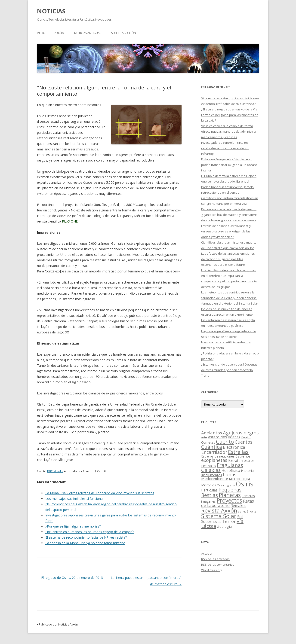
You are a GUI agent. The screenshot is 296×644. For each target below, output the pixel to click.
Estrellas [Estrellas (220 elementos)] (238, 452)
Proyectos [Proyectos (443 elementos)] (229, 500)
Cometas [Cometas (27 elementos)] (208, 442)
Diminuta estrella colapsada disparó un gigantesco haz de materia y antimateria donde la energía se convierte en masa (229, 215)
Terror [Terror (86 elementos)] (229, 521)
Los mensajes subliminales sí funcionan (75, 499)
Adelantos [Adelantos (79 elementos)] (212, 433)
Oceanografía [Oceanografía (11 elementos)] (226, 485)
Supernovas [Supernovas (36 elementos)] (211, 522)
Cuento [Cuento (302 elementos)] (225, 442)
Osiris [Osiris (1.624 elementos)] (245, 484)
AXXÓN (59, 33)
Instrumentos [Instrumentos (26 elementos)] (212, 475)
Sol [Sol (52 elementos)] (240, 517)
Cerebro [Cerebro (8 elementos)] (246, 437)
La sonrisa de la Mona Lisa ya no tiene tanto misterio (85, 543)
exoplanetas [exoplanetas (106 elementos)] (214, 460)
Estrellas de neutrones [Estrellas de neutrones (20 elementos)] (218, 456)
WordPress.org (212, 570)
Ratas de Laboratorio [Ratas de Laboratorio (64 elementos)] (228, 503)
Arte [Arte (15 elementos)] (204, 437)
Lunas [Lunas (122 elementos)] (230, 475)
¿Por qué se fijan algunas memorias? (73, 526)
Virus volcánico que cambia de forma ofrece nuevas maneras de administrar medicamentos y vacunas (229, 131)
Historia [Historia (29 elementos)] (247, 470)
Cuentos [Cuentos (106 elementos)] (244, 442)
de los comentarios (218, 565)
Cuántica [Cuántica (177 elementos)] (212, 447)
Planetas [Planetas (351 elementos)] (230, 495)
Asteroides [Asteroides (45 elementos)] (217, 437)
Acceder (207, 553)
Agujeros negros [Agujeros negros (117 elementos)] (241, 433)
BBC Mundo (55, 471)
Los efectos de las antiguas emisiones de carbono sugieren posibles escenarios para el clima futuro (228, 259)
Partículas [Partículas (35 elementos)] (209, 490)
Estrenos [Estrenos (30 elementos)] (243, 456)
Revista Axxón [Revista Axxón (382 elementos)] (219, 510)
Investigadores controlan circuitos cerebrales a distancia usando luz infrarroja (225, 148)
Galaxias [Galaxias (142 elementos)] (211, 470)
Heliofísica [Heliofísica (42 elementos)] (231, 470)
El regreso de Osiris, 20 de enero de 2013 (70, 578)
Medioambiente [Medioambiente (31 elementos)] (215, 479)
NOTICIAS (51, 11)
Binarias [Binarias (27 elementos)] (234, 437)
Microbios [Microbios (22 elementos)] (209, 485)
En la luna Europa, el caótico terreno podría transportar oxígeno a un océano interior (229, 165)
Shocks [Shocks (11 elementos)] (252, 511)
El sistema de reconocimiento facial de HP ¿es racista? (86, 537)
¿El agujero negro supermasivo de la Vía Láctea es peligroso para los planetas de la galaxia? (230, 115)
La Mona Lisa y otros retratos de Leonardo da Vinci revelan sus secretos (100, 493)
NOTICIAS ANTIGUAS (88, 33)
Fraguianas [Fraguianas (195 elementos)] (230, 465)
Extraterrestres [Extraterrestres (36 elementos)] (241, 461)
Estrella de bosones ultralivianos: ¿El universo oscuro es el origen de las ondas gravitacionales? (227, 231)
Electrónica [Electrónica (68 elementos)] (234, 447)
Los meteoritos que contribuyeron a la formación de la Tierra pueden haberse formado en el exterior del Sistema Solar (230, 298)
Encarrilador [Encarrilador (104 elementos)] (214, 452)
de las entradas (215, 559)
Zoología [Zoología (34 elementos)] (224, 526)
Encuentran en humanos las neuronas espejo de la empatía (90, 532)
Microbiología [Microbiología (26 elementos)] (239, 479)
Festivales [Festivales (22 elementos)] (209, 466)
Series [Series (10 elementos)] (242, 511)
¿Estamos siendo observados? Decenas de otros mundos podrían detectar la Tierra (229, 370)
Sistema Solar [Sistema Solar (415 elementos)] (219, 516)
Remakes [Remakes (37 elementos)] (238, 506)
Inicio (41, 33)
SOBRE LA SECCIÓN (124, 33)
